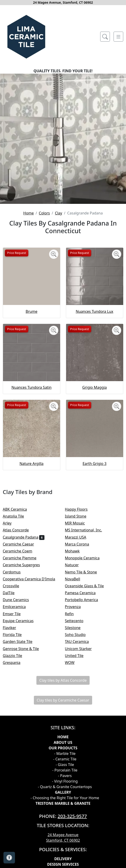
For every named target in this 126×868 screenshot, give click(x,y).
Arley (11, 523)
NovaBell (76, 579)
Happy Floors (79, 509)
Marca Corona (80, 544)
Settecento (77, 621)
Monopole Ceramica (85, 558)
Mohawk (75, 551)
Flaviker (12, 628)
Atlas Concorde (20, 530)
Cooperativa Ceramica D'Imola (32, 579)
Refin (72, 614)
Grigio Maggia (94, 387)
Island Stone (79, 516)
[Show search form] (105, 37)
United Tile (77, 656)
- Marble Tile (65, 753)
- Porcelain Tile (65, 770)
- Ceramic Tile (65, 759)
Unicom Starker (81, 649)
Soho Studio (78, 635)
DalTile (12, 593)
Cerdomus (16, 572)
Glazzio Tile (15, 656)
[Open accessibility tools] (9, 858)
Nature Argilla (32, 464)
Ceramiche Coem (21, 551)
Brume (31, 311)
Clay (58, 213)
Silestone (76, 628)
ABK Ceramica (18, 509)
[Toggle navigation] (118, 37)
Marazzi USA (79, 537)
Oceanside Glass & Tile (88, 586)
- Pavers (65, 776)
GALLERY (63, 792)
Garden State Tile (21, 642)
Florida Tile (15, 635)
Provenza (76, 607)
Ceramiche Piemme (23, 558)
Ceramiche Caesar (21, 544)
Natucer (75, 565)
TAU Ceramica (80, 642)
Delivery (63, 859)
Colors (44, 213)
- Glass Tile (65, 765)
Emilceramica (18, 607)
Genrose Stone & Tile (24, 649)
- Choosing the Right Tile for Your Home (65, 798)
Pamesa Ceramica (83, 593)
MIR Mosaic (78, 523)
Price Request (17, 253)
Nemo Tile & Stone (85, 572)
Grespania (15, 663)
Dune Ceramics (19, 600)
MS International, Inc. (87, 530)
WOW (73, 663)
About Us (63, 742)
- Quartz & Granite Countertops (65, 787)
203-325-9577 (72, 816)
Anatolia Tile (17, 516)
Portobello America (85, 600)
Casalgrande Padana (24, 537)
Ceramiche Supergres (24, 565)
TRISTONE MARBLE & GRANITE (63, 803)
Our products (63, 748)
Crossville (15, 586)
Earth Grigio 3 (94, 464)
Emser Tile (15, 614)
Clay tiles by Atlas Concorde (63, 680)
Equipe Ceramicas (21, 621)
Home (29, 213)
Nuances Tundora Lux (95, 311)
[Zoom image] (54, 254)
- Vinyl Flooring (65, 781)
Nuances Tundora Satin (32, 387)
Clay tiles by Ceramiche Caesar (63, 700)
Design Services (63, 864)
